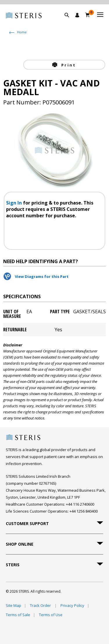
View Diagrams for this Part (42, 276)
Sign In (15, 203)
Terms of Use (51, 615)
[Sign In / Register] (77, 15)
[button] (70, 22)
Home (22, 32)
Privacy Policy (72, 605)
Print (68, 65)
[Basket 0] (88, 15)
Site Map (14, 605)
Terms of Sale (18, 615)
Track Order (41, 605)
